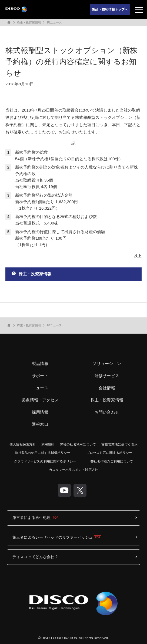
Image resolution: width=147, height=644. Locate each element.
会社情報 (107, 388)
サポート (40, 376)
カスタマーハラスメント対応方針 (73, 470)
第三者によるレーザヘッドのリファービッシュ (53, 537)
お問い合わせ (107, 412)
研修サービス (107, 376)
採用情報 (40, 412)
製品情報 (40, 363)
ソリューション (107, 363)
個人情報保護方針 (23, 444)
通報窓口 (40, 424)
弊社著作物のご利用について (112, 461)
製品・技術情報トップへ (110, 9)
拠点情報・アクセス (40, 400)
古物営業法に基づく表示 (119, 444)
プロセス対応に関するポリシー (109, 453)
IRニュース (55, 22)
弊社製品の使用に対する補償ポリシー (43, 453)
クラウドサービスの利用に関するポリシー (45, 461)
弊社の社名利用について (78, 444)
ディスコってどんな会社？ (35, 557)
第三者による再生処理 (31, 518)
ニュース (40, 388)
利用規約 (48, 444)
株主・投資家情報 (29, 22)
